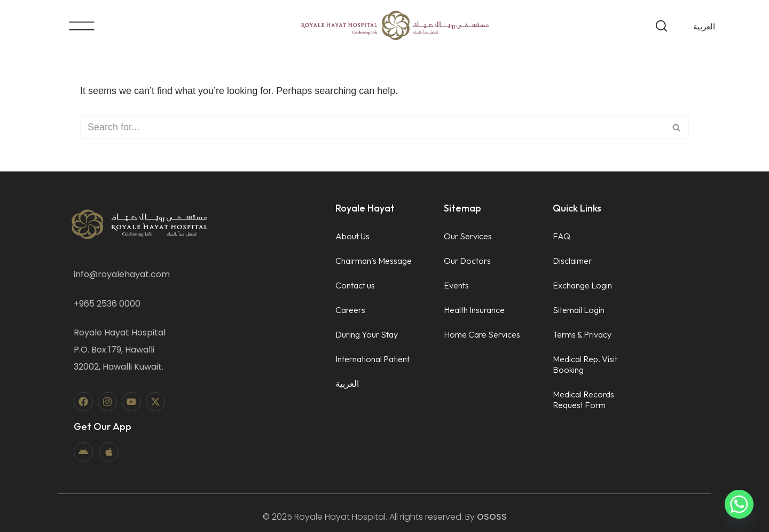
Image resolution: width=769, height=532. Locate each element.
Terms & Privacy (582, 334)
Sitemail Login (579, 310)
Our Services (468, 236)
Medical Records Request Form (583, 400)
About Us (352, 236)
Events (456, 285)
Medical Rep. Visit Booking (585, 364)
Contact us (355, 285)
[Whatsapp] (739, 504)
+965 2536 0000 (107, 304)
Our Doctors (467, 261)
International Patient (372, 359)
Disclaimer (572, 261)
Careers (350, 310)
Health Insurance (474, 310)
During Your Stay (367, 334)
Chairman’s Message (374, 261)
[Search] (372, 127)
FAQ (562, 236)
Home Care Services (482, 334)
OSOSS (492, 517)
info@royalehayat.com (122, 274)
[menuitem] (704, 26)
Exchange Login (582, 285)
